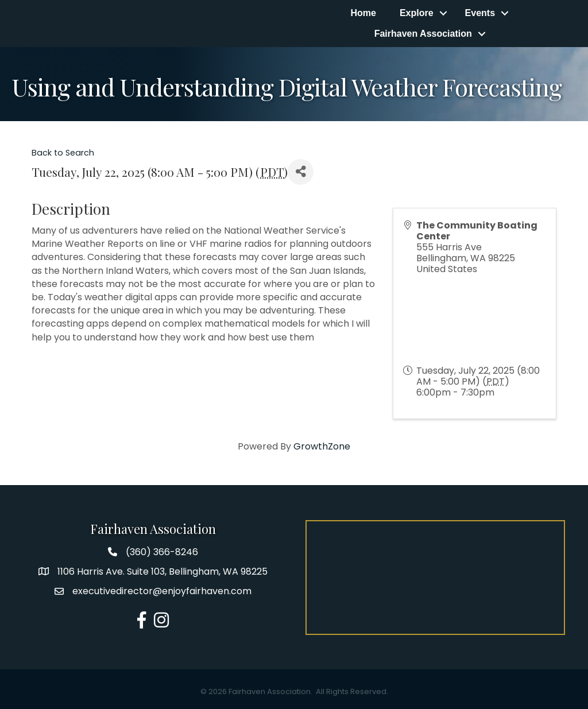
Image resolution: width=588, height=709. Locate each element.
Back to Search (63, 153)
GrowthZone (322, 446)
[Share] (301, 172)
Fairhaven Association (423, 34)
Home (363, 13)
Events (480, 13)
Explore (417, 13)
